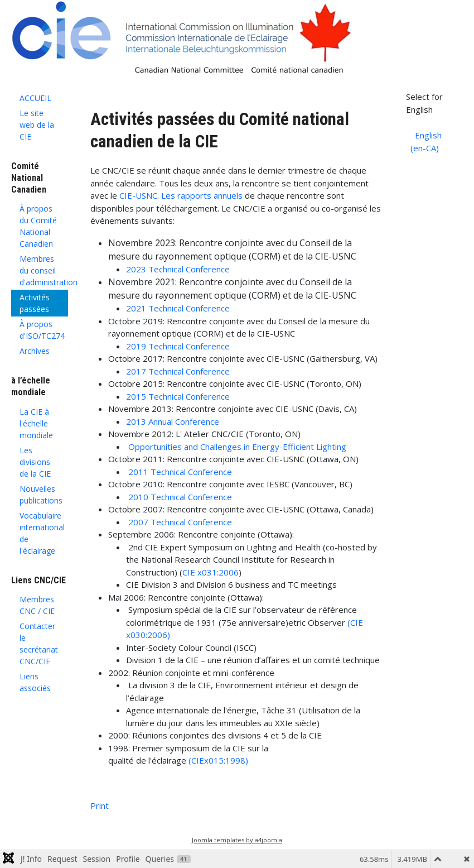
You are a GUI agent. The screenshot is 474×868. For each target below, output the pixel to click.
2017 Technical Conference (178, 371)
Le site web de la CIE (37, 125)
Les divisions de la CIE (35, 462)
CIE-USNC (138, 195)
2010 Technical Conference (180, 497)
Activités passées (35, 303)
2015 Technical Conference (178, 396)
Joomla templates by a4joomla (237, 840)
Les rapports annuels (201, 195)
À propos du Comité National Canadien (38, 226)
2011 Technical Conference (180, 472)
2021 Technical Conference (178, 308)
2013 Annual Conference (173, 421)
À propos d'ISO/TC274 (42, 330)
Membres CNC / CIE (37, 605)
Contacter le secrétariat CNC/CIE (39, 644)
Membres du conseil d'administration (44, 270)
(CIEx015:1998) (218, 760)
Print (100, 805)
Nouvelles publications (41, 495)
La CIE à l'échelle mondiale (36, 423)
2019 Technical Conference (178, 346)
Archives (35, 351)
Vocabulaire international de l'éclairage (42, 533)
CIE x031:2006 (211, 572)
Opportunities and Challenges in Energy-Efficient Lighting (237, 447)
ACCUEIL (35, 98)
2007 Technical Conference (180, 522)
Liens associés (35, 682)
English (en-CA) (426, 142)
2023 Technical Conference (178, 269)
